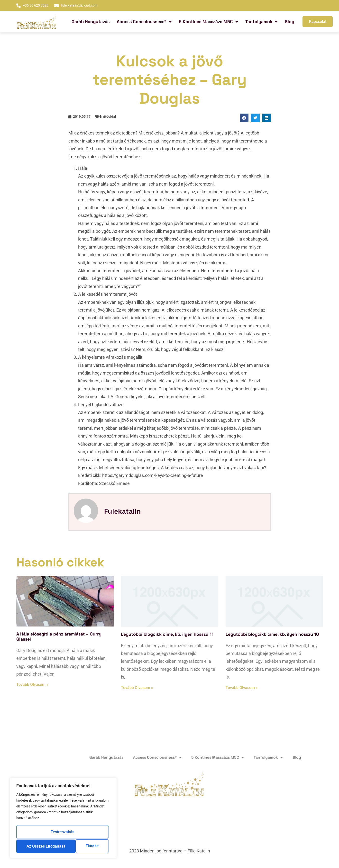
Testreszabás (41, 833)
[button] (244, 118)
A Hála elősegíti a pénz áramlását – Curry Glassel (59, 637)
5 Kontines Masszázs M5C (208, 22)
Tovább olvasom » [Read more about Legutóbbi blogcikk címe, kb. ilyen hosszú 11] (137, 688)
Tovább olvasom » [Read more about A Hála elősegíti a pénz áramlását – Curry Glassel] (32, 685)
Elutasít (88, 833)
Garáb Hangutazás (91, 22)
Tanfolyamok (261, 22)
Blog (289, 22)
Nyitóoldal (108, 116)
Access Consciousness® (144, 22)
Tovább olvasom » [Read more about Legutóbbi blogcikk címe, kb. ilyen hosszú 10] (242, 688)
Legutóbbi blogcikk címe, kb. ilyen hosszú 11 (167, 634)
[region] (63, 819)
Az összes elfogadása (63, 846)
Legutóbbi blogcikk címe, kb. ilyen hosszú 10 (272, 634)
